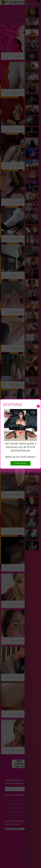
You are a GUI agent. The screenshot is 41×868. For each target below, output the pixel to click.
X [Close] (38, 406)
